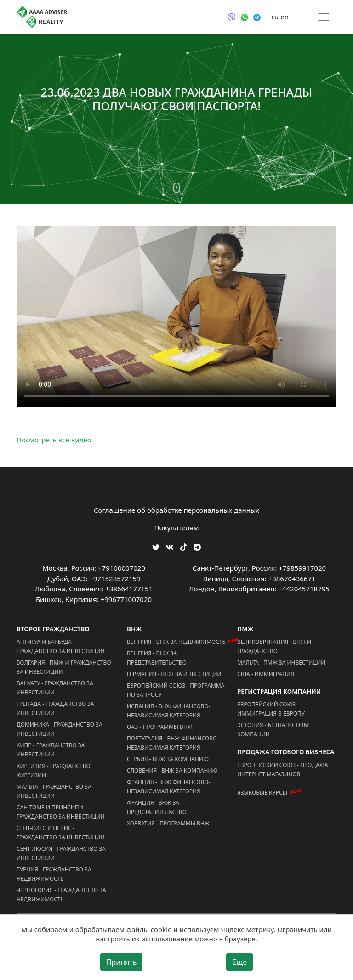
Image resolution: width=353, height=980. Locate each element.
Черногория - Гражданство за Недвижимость (61, 895)
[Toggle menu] (324, 17)
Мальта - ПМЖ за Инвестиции (281, 662)
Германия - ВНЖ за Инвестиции (174, 674)
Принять (122, 962)
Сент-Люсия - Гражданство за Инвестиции (61, 853)
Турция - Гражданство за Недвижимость (54, 874)
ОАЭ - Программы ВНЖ (160, 727)
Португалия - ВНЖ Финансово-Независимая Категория (173, 743)
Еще (239, 962)
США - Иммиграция (266, 674)
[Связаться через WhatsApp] (245, 17)
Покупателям (177, 527)
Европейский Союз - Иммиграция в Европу (271, 709)
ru (275, 17)
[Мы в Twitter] (156, 547)
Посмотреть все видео (54, 440)
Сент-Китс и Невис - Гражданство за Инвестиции (61, 833)
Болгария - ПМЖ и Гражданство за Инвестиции (64, 667)
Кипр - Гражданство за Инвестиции (51, 750)
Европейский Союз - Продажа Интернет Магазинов (282, 770)
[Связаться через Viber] (232, 17)
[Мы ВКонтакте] (170, 547)
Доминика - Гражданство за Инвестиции (60, 729)
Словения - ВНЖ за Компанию (172, 771)
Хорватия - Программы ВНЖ (168, 823)
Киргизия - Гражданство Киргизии (54, 771)
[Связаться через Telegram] (257, 17)
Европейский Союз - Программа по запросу (176, 690)
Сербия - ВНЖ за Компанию (168, 759)
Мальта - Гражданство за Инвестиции (54, 791)
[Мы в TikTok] (184, 544)
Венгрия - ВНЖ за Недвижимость (176, 642)
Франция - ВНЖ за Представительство (157, 807)
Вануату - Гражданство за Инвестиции (55, 688)
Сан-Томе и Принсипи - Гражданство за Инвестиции (61, 812)
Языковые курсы (262, 793)
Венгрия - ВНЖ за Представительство (157, 658)
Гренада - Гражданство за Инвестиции (55, 708)
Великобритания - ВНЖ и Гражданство (274, 646)
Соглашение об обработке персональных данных (176, 510)
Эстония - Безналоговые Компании (274, 730)
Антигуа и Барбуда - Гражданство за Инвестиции (61, 646)
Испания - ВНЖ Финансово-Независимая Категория (168, 711)
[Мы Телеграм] (197, 547)
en (285, 17)
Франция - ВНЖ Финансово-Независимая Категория (168, 787)
